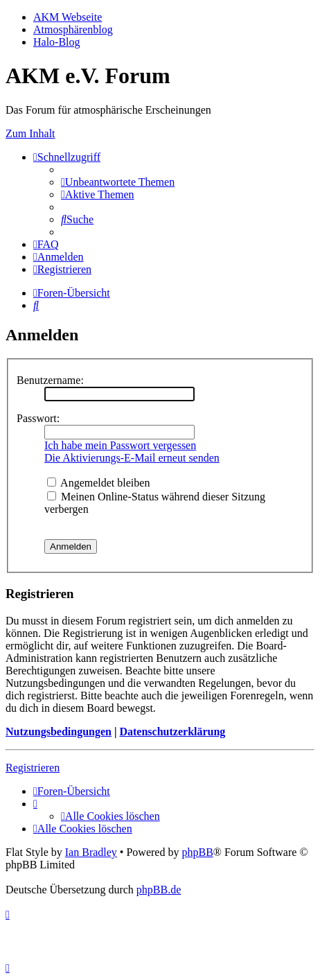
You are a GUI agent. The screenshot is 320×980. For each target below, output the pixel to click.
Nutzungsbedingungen (59, 732)
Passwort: (38, 418)
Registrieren (33, 768)
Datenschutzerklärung (172, 732)
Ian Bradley (91, 852)
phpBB (197, 852)
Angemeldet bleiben (98, 483)
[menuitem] (118, 182)
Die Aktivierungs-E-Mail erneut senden (132, 458)
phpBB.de (159, 890)
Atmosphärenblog (73, 29)
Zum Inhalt (30, 133)
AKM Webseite (68, 17)
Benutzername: (50, 380)
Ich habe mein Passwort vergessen (120, 445)
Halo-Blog (57, 42)
